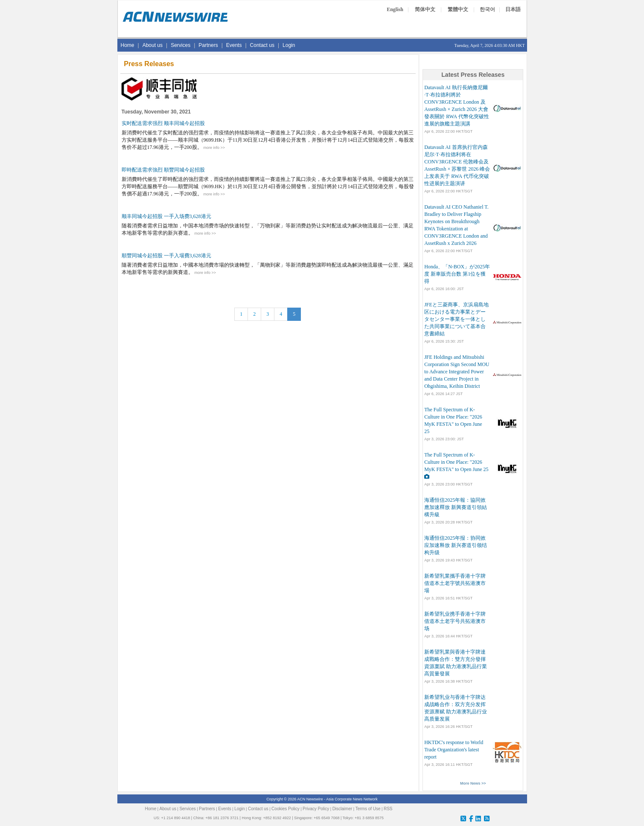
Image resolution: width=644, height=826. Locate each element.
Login (289, 45)
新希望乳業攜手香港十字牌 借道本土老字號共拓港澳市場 (455, 583)
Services (181, 45)
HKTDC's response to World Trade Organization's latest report (454, 750)
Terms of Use (368, 809)
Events (234, 45)
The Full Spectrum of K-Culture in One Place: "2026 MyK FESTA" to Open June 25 (456, 462)
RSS (388, 809)
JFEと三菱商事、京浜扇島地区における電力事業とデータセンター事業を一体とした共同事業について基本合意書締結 (456, 319)
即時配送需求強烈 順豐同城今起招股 (163, 170)
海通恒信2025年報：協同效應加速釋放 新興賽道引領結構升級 (456, 507)
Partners (208, 45)
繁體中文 (458, 9)
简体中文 (425, 9)
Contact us (262, 45)
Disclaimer (342, 809)
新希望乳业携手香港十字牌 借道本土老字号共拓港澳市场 (455, 621)
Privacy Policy (316, 809)
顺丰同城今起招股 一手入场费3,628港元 (166, 216)
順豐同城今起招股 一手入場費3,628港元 (166, 256)
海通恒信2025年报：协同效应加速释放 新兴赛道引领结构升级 (456, 545)
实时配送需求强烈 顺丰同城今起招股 (163, 123)
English (395, 9)
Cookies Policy (286, 809)
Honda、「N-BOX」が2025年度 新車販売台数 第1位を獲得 (457, 274)
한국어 (487, 9)
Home (128, 45)
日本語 (513, 9)
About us (153, 45)
